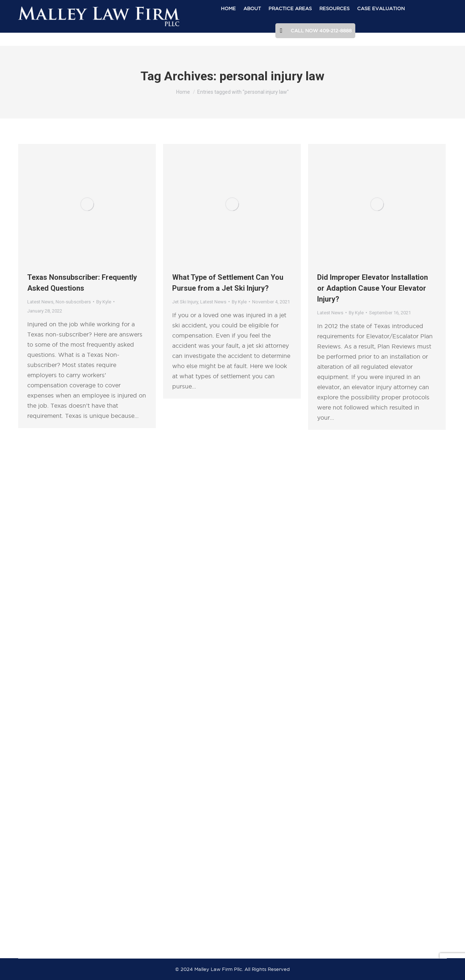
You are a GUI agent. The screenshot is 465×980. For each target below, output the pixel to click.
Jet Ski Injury (185, 302)
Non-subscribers (73, 302)
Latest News (40, 302)
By (104, 302)
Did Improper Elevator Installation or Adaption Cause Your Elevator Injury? (373, 288)
